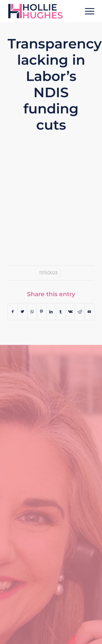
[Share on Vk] (70, 312)
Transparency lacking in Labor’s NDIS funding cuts (55, 84)
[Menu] (87, 11)
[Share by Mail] (89, 312)
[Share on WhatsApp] (32, 312)
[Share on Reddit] (80, 312)
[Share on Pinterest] (42, 312)
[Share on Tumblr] (61, 312)
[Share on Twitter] (22, 312)
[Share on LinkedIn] (51, 312)
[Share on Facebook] (13, 312)
